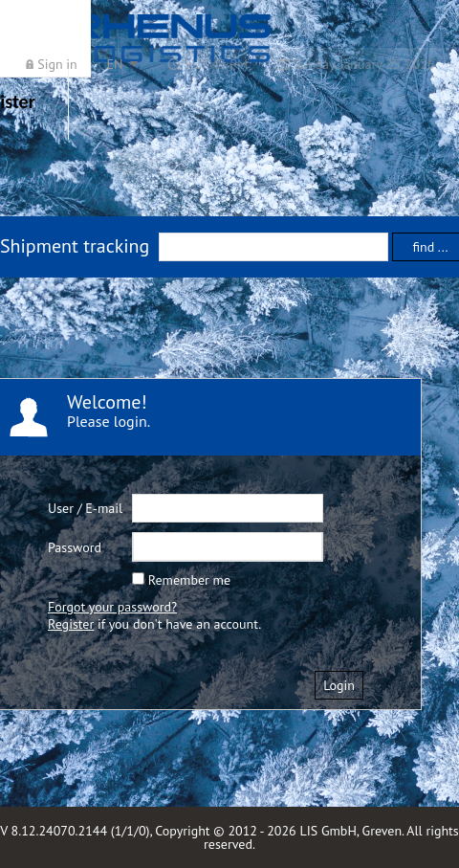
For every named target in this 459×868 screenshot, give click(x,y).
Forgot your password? (112, 607)
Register (71, 624)
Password (75, 547)
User (61, 508)
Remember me (189, 580)
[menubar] (230, 64)
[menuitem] (52, 64)
